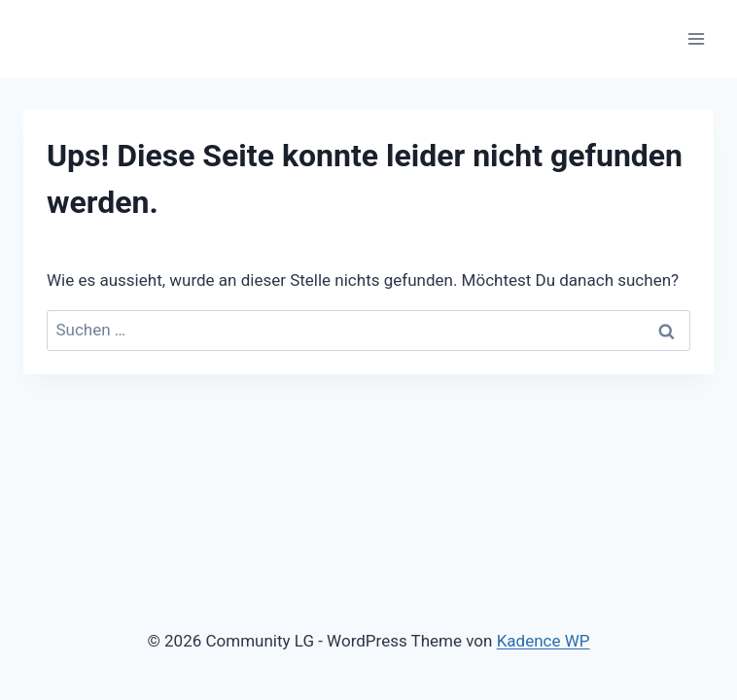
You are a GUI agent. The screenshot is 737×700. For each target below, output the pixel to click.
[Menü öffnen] (696, 38)
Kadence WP (544, 641)
